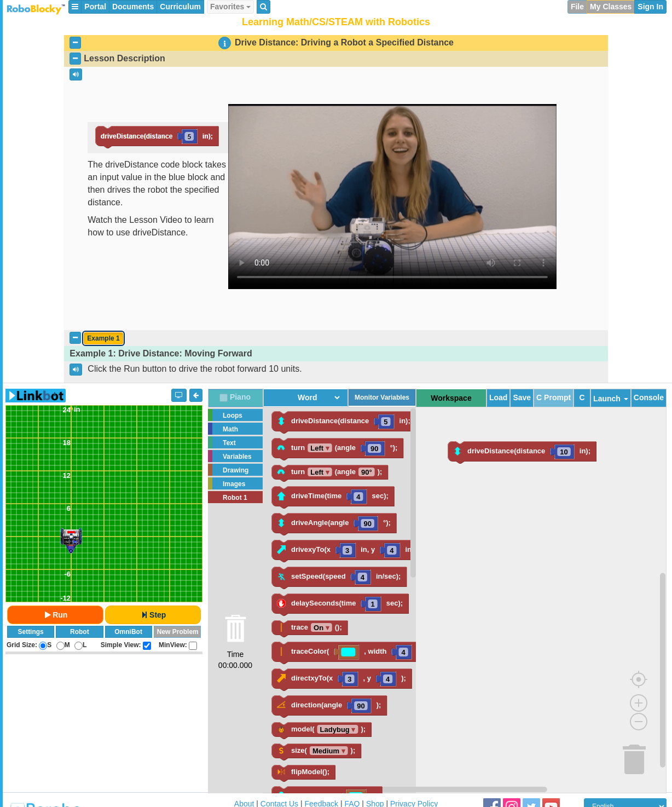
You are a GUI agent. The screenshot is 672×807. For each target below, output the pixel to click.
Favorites (230, 7)
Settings (30, 632)
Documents (133, 7)
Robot (80, 632)
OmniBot (128, 632)
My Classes (611, 7)
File (577, 7)
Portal (95, 7)
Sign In (650, 7)
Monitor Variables (382, 397)
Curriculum (180, 7)
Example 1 (103, 338)
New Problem (178, 632)
